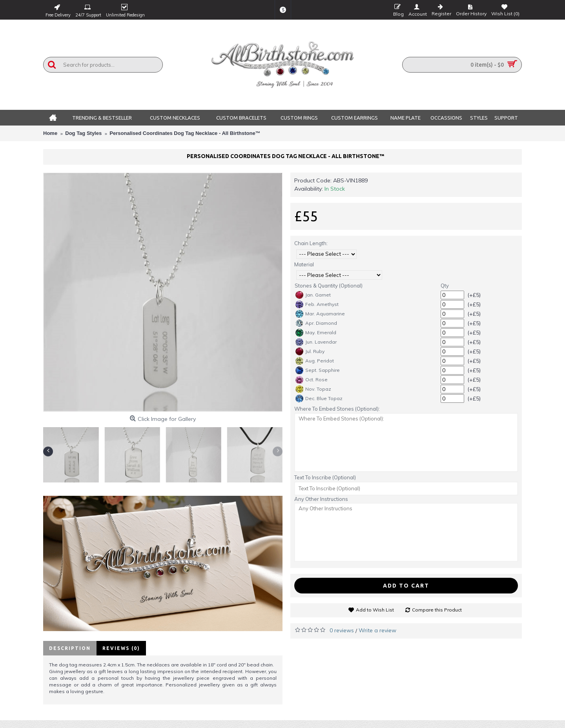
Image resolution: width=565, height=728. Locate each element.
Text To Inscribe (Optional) (325, 477)
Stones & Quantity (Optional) (329, 286)
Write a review (377, 630)
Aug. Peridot (315, 361)
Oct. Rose (312, 380)
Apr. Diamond (316, 323)
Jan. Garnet (313, 295)
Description (70, 648)
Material (304, 264)
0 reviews (342, 630)
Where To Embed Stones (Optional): (337, 409)
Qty (445, 286)
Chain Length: (311, 243)
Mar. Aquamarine (320, 314)
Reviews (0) (121, 648)
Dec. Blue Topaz (319, 399)
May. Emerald (316, 333)
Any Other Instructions (321, 499)
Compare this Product (437, 610)
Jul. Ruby (310, 351)
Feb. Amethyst (317, 304)
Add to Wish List (375, 610)
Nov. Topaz (313, 389)
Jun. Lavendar (316, 342)
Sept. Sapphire (318, 370)
